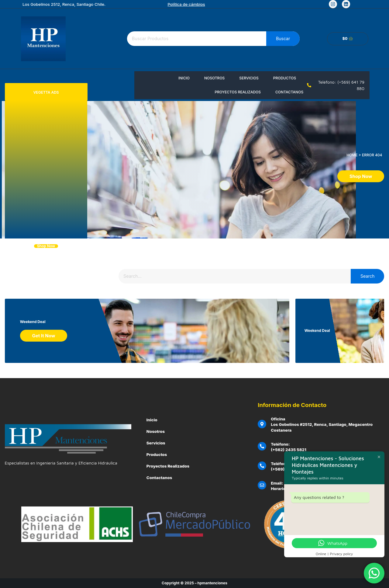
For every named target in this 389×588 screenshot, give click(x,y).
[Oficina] (262, 424)
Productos (285, 78)
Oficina (278, 419)
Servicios (249, 78)
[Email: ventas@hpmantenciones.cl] (262, 485)
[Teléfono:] (262, 446)
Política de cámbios (186, 4)
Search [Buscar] (367, 276)
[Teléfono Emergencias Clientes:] (262, 466)
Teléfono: (280, 444)
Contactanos (289, 92)
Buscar (283, 38)
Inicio (184, 78)
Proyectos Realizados (238, 92)
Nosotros (214, 78)
